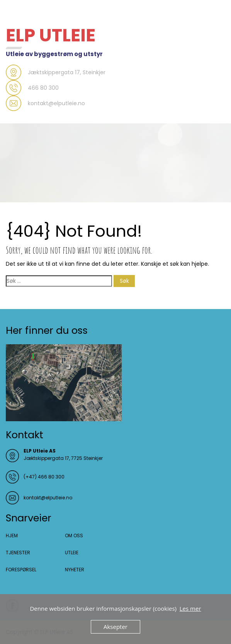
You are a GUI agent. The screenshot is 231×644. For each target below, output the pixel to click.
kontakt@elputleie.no (48, 498)
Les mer (190, 608)
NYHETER (75, 570)
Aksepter (115, 627)
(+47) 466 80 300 (44, 477)
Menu (14, 13)
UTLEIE (72, 553)
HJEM (12, 536)
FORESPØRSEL (21, 570)
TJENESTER (18, 553)
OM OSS (74, 536)
